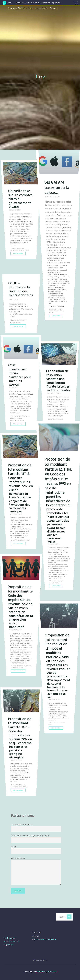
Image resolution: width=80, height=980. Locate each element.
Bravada (40, 973)
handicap (23, 667)
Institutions (61, 579)
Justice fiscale (60, 311)
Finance (14, 253)
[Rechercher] (69, 918)
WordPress (51, 973)
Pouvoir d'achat (17, 786)
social (52, 581)
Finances (52, 418)
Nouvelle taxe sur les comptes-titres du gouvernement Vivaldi (20, 200)
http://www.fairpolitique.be (44, 941)
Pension (23, 784)
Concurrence (16, 415)
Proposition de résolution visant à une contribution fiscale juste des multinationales (58, 380)
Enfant (14, 665)
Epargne (22, 251)
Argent (14, 251)
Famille (14, 539)
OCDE (13, 322)
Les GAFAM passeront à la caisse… (57, 187)
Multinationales (55, 421)
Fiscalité (22, 253)
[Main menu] (74, 3)
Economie (53, 309)
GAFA (52, 311)
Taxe (28, 253)
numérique (15, 420)
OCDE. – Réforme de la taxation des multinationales (21, 289)
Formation (61, 721)
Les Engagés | (10, 940)
